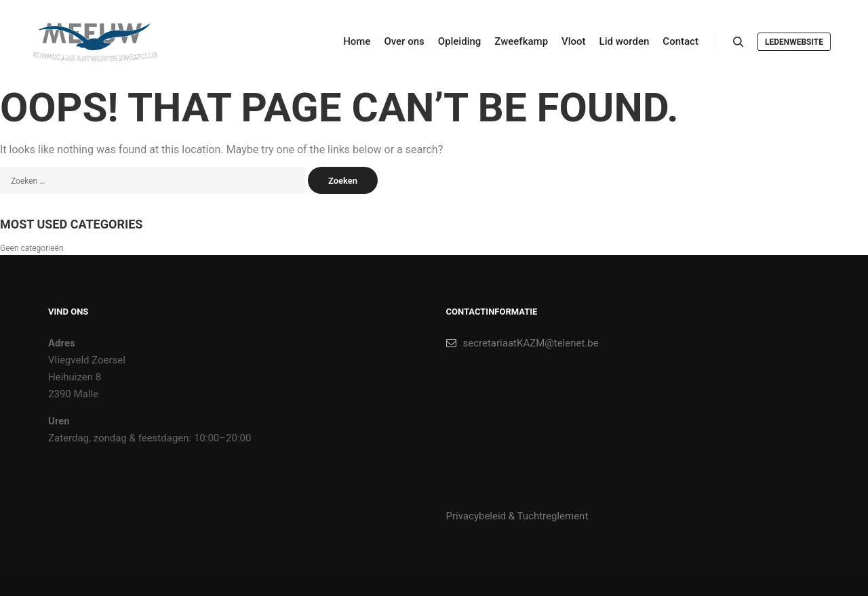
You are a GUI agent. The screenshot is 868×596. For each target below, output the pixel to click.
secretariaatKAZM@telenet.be (522, 343)
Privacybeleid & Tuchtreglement (517, 516)
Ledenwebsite (794, 42)
